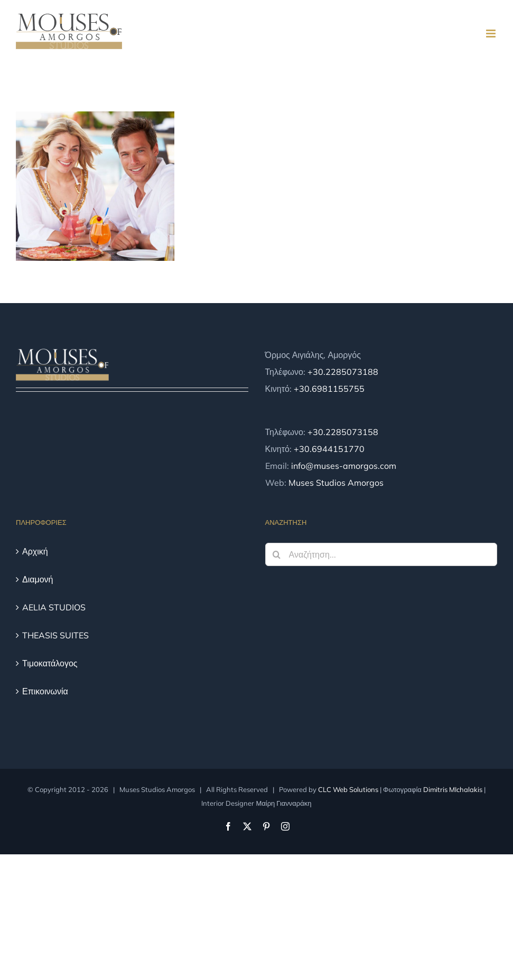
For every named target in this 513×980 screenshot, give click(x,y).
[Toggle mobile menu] (492, 34)
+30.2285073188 (343, 372)
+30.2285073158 (343, 432)
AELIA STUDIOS (54, 607)
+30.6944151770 (329, 449)
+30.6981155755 (329, 389)
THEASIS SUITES (55, 635)
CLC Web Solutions (348, 789)
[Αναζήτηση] (277, 554)
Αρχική (35, 551)
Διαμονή (38, 579)
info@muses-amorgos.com (344, 466)
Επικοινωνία (45, 691)
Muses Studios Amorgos (336, 483)
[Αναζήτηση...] (381, 554)
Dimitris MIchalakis (453, 789)
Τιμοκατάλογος (50, 663)
